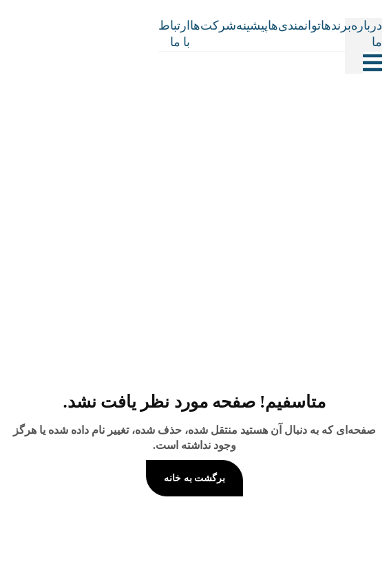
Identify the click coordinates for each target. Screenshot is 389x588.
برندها (336, 25)
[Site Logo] (169, 46)
